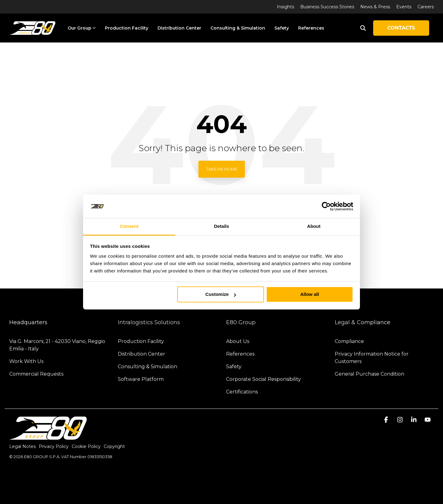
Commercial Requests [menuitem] (36, 374)
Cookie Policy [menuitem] (86, 446)
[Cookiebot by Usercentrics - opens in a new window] (326, 206)
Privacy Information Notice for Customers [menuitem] (372, 358)
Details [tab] (221, 226)
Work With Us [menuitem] (26, 361)
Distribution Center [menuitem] (142, 354)
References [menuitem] (240, 354)
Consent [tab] (129, 226)
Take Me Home (222, 169)
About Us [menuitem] (238, 341)
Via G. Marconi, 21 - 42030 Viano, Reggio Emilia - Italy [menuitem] (58, 345)
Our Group (82, 28)
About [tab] (314, 226)
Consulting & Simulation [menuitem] (148, 367)
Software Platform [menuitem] (141, 379)
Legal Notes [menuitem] (22, 446)
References (311, 28)
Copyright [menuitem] (114, 446)
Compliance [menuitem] (349, 341)
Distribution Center (179, 28)
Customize (221, 294)
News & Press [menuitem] (375, 7)
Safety (282, 28)
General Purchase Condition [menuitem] (369, 374)
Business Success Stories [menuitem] (327, 7)
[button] (387, 420)
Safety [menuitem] (234, 367)
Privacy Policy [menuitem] (54, 446)
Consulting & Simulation (238, 28)
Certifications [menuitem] (242, 392)
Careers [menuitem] (426, 7)
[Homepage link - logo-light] (48, 437)
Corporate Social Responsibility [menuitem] (263, 379)
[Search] (363, 28)
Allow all (310, 294)
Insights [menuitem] (285, 7)
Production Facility (127, 28)
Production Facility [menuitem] (141, 341)
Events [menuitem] (404, 7)
